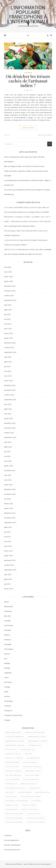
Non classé (8, 682)
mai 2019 (7, 537)
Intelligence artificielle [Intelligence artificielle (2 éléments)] (16, 788)
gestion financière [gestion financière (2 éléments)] (31, 779)
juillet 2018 (8, 579)
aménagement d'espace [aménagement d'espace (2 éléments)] (37, 737)
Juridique (7, 663)
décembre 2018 (10, 560)
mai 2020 (7, 499)
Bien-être (8, 616)
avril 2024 (8, 371)
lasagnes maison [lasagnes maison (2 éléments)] (25, 792)
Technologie (8, 701)
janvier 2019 (9, 556)
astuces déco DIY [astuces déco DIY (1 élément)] (27, 750)
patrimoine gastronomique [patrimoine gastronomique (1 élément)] (17, 801)
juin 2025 (7, 314)
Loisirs (6, 677)
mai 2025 (7, 319)
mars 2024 (8, 376)
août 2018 (8, 574)
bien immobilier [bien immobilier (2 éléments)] (33, 758)
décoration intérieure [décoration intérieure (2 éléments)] (32, 767)
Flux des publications (11, 840)
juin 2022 (7, 452)
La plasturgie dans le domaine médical (21, 226)
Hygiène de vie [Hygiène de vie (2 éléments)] (11, 784)
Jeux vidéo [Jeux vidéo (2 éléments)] (10, 792)
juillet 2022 (8, 447)
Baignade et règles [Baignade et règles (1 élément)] (13, 754)
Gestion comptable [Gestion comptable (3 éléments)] (13, 775)
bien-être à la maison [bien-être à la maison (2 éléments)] (14, 758)
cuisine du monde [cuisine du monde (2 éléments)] (13, 762)
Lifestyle (7, 668)
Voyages (7, 720)
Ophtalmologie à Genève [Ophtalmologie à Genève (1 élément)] (31, 797)
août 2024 (8, 357)
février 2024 (9, 381)
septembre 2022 (10, 437)
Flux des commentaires (12, 845)
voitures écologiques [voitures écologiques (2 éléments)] (35, 818)
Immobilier (8, 644)
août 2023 (8, 404)
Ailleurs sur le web (11, 249)
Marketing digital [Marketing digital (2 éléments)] (43, 792)
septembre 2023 (10, 400)
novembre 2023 (10, 390)
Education (8, 630)
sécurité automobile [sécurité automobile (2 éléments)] (14, 818)
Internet (7, 654)
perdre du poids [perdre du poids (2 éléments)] (12, 805)
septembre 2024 (10, 352)
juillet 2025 (8, 310)
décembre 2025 (10, 286)
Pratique (7, 687)
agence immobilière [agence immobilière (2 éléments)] (13, 732)
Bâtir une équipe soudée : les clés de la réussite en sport (24, 166)
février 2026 (9, 277)
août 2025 (8, 305)
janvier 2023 (9, 418)
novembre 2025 (10, 291)
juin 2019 (7, 532)
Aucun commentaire (45, 135)
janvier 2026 (9, 281)
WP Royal (19, 864)
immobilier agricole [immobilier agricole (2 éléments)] (29, 784)
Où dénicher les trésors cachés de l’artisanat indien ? (28, 81)
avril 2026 (8, 267)
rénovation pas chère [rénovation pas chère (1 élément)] (14, 814)
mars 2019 (8, 546)
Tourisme (28, 73)
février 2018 (9, 589)
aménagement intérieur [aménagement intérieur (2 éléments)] (15, 745)
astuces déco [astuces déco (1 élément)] (11, 750)
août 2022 (8, 442)
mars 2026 (8, 272)
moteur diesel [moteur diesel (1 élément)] (11, 797)
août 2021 (8, 475)
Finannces (8, 640)
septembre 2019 (10, 522)
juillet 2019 (8, 527)
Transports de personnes (13, 715)
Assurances (8, 611)
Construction (9, 625)
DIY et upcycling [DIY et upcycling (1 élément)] (12, 767)
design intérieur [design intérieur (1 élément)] (30, 762)
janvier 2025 (9, 338)
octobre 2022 (9, 433)
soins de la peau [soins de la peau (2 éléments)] (34, 814)
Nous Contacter (45, 864)
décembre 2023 (10, 385)
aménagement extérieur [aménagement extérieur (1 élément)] (38, 741)
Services (7, 696)
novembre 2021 (10, 470)
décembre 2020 (10, 489)
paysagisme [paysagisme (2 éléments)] (36, 801)
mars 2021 (8, 480)
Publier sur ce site (34, 864)
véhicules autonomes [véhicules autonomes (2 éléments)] (14, 822)
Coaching (7, 621)
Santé (6, 692)
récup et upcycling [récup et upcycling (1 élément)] (30, 809)
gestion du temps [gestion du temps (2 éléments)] (32, 775)
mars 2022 (8, 461)
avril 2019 (8, 541)
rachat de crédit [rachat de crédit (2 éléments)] (29, 805)
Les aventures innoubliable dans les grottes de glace (23, 207)
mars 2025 (8, 329)
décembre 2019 (10, 513)
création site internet (12, 240)
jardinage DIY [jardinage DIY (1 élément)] (35, 788)
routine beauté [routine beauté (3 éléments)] (12, 809)
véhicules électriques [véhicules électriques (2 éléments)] (36, 822)
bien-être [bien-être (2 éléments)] (29, 754)
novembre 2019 (10, 518)
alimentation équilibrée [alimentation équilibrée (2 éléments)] (35, 732)
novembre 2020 (10, 494)
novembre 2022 (10, 428)
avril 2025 (8, 324)
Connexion (8, 835)
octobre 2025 (9, 295)
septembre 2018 (10, 570)
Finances (7, 635)
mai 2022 (7, 456)
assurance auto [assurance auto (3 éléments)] (35, 745)
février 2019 (9, 551)
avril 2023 (8, 414)
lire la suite (28, 128)
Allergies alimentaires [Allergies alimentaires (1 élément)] (15, 737)
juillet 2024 (8, 362)
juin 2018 (7, 584)
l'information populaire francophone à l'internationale (28, 14)
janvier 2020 (9, 508)
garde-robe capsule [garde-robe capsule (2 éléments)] (33, 771)
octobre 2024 (9, 347)
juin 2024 (7, 366)
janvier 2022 (9, 466)
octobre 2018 (9, 565)
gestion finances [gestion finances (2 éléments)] (13, 779)
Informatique (9, 649)
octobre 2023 (9, 395)
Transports (8, 710)
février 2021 (9, 485)
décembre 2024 (10, 343)
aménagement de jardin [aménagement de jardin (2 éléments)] (15, 741)
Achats (6, 602)
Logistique (8, 673)
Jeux (6, 658)
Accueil (26, 864)
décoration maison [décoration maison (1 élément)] (13, 771)
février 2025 (9, 333)
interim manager (10, 231)
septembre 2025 (10, 300)
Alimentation (8, 606)
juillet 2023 (8, 409)
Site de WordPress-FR (12, 850)
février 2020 (9, 504)
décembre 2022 (10, 423)
